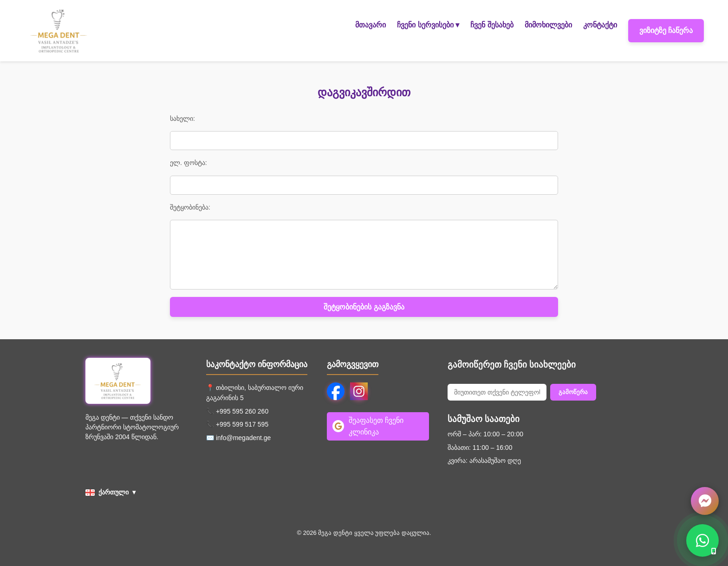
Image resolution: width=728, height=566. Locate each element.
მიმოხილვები (548, 25)
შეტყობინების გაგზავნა (364, 307)
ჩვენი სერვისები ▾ (428, 25)
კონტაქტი (600, 25)
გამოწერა (573, 392)
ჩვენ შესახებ (492, 25)
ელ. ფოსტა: (188, 163)
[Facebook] (336, 391)
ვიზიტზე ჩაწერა (666, 30)
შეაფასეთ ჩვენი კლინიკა (368, 426)
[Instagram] (359, 391)
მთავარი (370, 25)
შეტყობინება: (190, 207)
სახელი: (182, 118)
